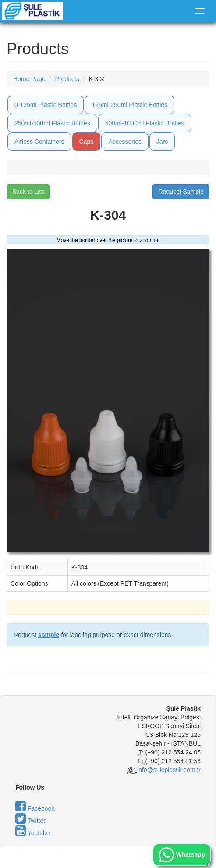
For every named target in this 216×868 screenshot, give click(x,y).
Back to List (28, 192)
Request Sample (181, 192)
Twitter (30, 821)
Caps (87, 142)
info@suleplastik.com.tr (169, 770)
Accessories (125, 142)
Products (67, 79)
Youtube (33, 833)
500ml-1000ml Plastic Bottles (145, 123)
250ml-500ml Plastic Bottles (52, 123)
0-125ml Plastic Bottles (46, 105)
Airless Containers (39, 142)
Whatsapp (182, 855)
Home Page (29, 79)
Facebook (35, 808)
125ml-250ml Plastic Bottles (129, 105)
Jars (162, 142)
